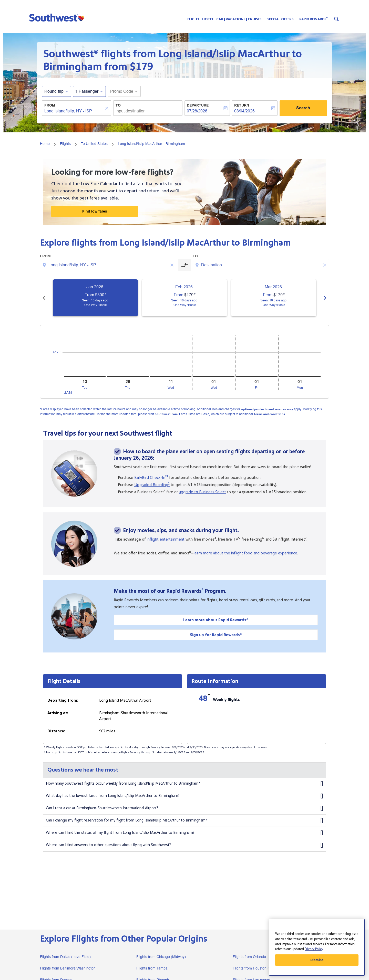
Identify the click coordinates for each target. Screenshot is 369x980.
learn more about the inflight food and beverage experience (245, 553)
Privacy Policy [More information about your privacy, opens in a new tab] (314, 949)
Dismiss (317, 960)
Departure (198, 105)
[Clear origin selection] (173, 265)
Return (242, 105)
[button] (58, 17)
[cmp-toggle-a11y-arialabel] (184, 265)
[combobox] (74, 111)
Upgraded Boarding (152, 485)
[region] (317, 947)
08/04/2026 (244, 111)
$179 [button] (141, 67)
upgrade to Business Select (202, 492)
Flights (65, 144)
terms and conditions (269, 414)
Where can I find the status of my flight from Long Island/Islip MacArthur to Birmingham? (184, 833)
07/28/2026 (197, 111)
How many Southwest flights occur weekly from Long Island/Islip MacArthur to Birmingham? (184, 784)
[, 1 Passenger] (87, 91)
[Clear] (108, 108)
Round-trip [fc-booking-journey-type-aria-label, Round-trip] (54, 91)
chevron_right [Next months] (325, 298)
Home (45, 144)
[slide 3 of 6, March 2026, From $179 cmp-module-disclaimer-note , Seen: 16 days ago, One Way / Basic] (274, 298)
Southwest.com (166, 414)
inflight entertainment (166, 539)
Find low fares (95, 211)
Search (303, 108)
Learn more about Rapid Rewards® (216, 620)
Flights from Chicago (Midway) (161, 957)
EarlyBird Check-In (151, 478)
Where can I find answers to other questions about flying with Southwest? (184, 845)
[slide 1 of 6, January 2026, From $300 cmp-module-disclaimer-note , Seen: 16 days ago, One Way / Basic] (95, 298)
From (50, 105)
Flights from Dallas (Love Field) (65, 957)
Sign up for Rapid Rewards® (216, 635)
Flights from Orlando (249, 957)
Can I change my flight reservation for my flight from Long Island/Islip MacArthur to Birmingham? (184, 821)
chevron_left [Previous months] (44, 298)
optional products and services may (267, 409)
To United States (94, 144)
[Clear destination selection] (325, 265)
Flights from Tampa (152, 968)
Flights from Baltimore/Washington (68, 968)
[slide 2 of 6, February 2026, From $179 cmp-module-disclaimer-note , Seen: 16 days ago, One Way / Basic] (184, 298)
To (118, 105)
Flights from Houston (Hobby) (257, 968)
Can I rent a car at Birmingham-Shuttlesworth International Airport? (184, 808)
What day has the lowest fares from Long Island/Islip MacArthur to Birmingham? (184, 796)
